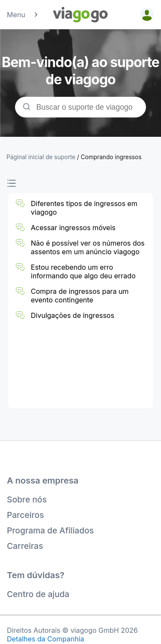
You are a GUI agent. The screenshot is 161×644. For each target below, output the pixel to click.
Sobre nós (27, 499)
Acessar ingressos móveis (73, 228)
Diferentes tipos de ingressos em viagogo (84, 208)
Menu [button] (23, 15)
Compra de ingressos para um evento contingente (80, 296)
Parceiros (25, 515)
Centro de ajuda (38, 594)
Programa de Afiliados (50, 530)
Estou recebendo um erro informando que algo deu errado (83, 271)
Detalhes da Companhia (46, 639)
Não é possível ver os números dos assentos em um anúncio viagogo (88, 247)
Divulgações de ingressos (73, 315)
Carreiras (25, 546)
